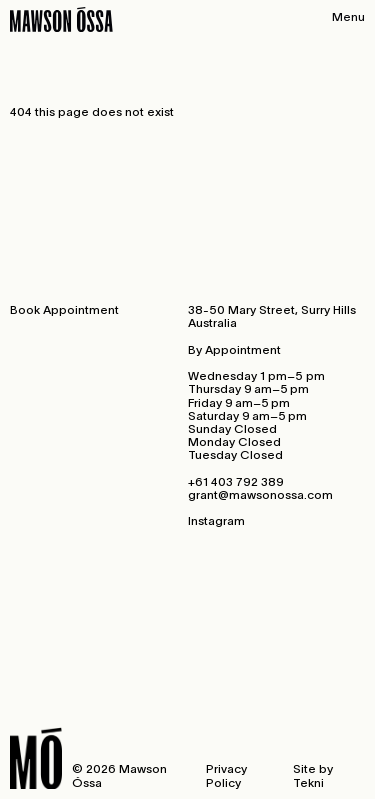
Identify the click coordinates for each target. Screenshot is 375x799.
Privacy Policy (226, 775)
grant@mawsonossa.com (260, 494)
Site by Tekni (313, 775)
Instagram (216, 520)
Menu (348, 16)
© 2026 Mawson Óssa (119, 775)
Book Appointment (64, 309)
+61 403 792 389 (236, 481)
